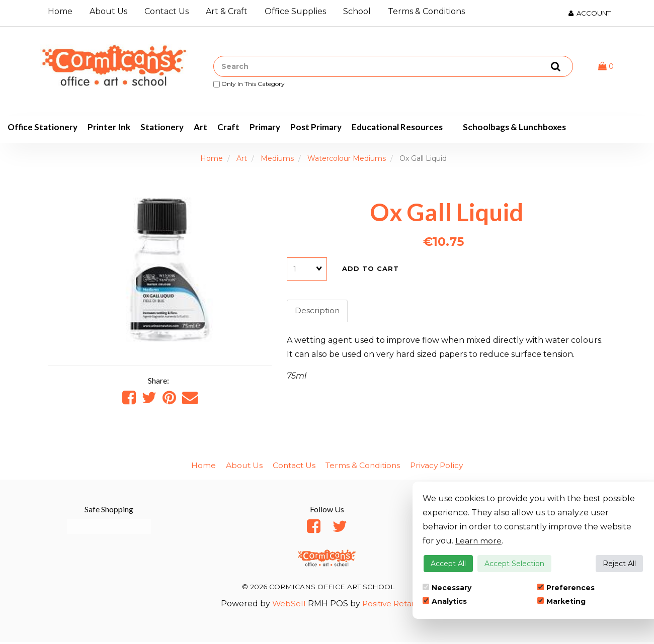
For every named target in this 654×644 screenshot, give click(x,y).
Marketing (561, 601)
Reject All (619, 564)
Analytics (445, 601)
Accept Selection (514, 564)
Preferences (566, 588)
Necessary (447, 588)
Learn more (479, 541)
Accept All (448, 564)
